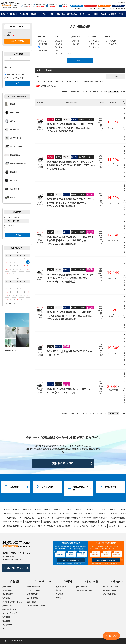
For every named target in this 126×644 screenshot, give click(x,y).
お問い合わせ (121, 9)
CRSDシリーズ (77, 514)
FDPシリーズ (7, 514)
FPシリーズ (17, 510)
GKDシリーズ (89, 514)
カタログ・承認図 (34, 590)
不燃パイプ (51, 526)
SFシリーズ (48, 510)
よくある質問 (89, 9)
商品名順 (103, 92)
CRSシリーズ (90, 510)
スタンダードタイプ (63, 54)
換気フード (4, 14)
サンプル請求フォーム (111, 594)
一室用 (59, 47)
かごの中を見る (104, 5)
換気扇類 (34, 14)
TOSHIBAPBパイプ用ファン (12, 522)
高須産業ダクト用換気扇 (89, 522)
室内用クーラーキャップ (98, 526)
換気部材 (96, 14)
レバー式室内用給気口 (10, 518)
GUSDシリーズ (102, 514)
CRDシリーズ (18, 514)
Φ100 (75, 41)
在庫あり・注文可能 (45, 82)
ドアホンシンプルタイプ (81, 526)
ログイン (89, 6)
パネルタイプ (112, 44)
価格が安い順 (74, 92)
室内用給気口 (24, 14)
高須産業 (42, 51)
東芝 (41, 47)
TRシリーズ (6, 510)
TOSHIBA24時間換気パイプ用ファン (95, 518)
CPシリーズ (79, 510)
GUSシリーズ (112, 510)
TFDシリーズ (30, 514)
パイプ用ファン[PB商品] (13, 602)
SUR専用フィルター (115, 526)
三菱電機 (42, 44)
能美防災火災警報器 (64, 526)
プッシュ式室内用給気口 (28, 518)
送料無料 (60, 82)
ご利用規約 (32, 602)
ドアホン (121, 14)
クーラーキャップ (85, 14)
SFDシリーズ (42, 514)
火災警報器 (113, 14)
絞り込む (80, 60)
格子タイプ (111, 41)
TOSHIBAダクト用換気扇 (70, 522)
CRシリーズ (27, 510)
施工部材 (104, 14)
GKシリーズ (101, 510)
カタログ (112, 9)
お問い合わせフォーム (16, 568)
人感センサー (95, 41)
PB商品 (42, 41)
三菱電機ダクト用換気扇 (51, 522)
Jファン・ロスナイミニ (28, 526)
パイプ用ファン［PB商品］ (47, 14)
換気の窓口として (63, 587)
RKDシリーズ (53, 514)
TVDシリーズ (114, 514)
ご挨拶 (59, 598)
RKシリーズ (58, 510)
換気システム (61, 14)
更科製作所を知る (63, 463)
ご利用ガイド (77, 9)
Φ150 (75, 44)
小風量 (59, 44)
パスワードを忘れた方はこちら (15, 78)
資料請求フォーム (110, 590)
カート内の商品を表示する (93, 82)
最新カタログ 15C (11, 351)
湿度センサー (95, 47)
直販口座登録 (82, 587)
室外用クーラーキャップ (46, 518)
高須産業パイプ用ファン (32, 522)
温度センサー (95, 44)
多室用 (59, 51)
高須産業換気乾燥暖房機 (11, 526)
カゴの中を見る (17, 41)
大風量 (59, 41)
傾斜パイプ (41, 526)
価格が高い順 (86, 92)
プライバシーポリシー (36, 606)
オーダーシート (117, 5)
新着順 (96, 92)
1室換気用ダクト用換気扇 (108, 522)
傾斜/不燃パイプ (72, 14)
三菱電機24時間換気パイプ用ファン (68, 518)
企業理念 (59, 594)
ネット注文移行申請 (84, 590)
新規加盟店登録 (76, 6)
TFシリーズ (37, 510)
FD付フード (14, 14)
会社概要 (59, 590)
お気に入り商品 (101, 9)
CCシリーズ (68, 510)
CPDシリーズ (65, 514)
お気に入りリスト (73, 82)
